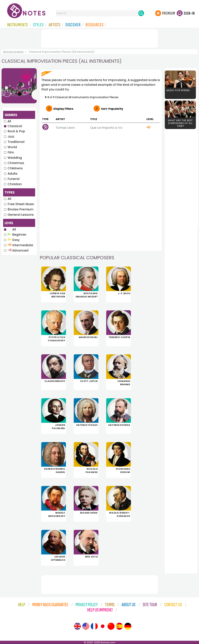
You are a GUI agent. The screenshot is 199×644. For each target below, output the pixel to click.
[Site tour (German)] (128, 626)
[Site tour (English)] (77, 626)
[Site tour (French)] (94, 626)
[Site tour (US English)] (86, 626)
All (9, 121)
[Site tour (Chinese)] (111, 626)
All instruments (13, 52)
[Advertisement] (99, 38)
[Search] (141, 13)
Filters (63, 109)
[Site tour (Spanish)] (119, 626)
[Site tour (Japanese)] (103, 626)
